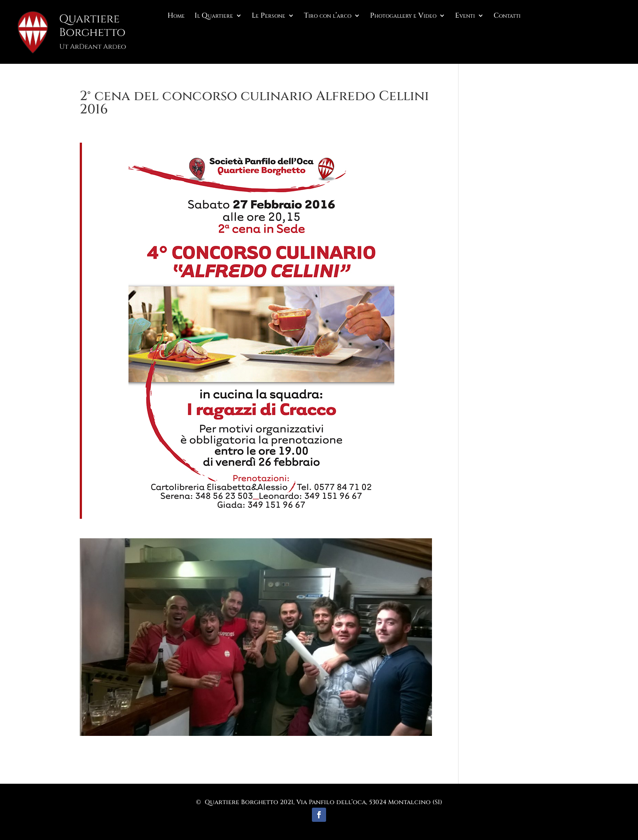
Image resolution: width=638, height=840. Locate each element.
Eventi (465, 16)
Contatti (507, 16)
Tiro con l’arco (328, 16)
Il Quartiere (214, 16)
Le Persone (268, 16)
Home (176, 16)
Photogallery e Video (403, 16)
